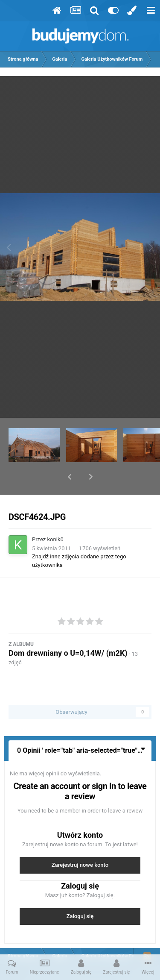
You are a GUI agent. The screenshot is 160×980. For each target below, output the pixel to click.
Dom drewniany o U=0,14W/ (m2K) (68, 631)
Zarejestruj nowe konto (80, 843)
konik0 (55, 517)
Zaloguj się (80, 894)
